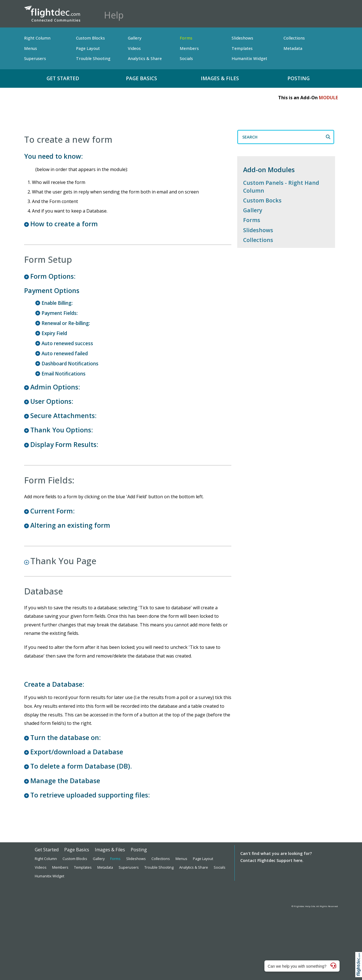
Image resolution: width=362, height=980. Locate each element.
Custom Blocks (90, 38)
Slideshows (242, 38)
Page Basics (141, 78)
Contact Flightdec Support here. (272, 860)
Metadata (293, 48)
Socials (186, 58)
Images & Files (220, 78)
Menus (31, 48)
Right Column (37, 38)
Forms (186, 38)
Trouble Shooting (93, 58)
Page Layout (88, 48)
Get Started (63, 78)
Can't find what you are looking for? (276, 853)
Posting (298, 78)
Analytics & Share (145, 58)
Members (189, 48)
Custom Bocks (262, 200)
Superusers (35, 58)
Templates (242, 48)
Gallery (135, 38)
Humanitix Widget (249, 58)
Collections (294, 38)
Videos (134, 48)
